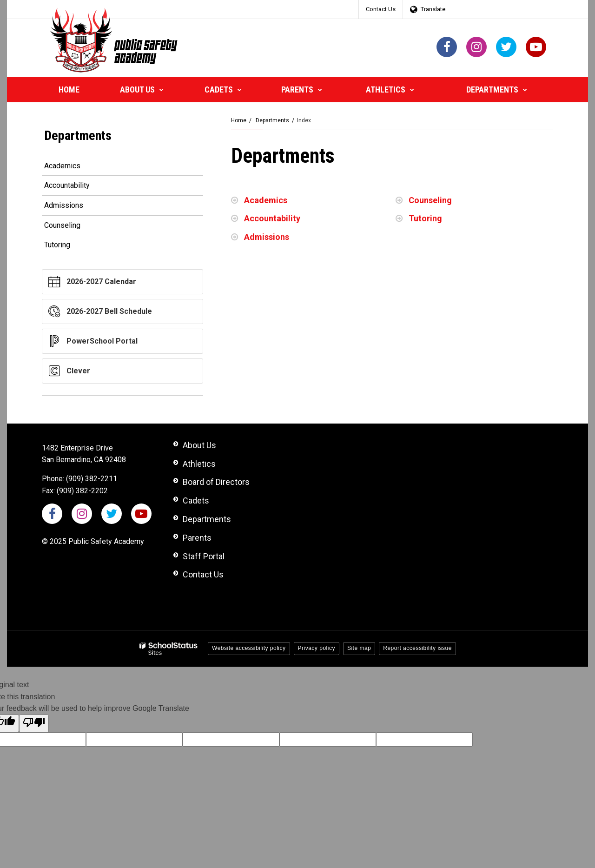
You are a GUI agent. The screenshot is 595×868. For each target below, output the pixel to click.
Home (239, 120)
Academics (266, 200)
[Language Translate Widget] (430, 9)
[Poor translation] (34, 723)
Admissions (267, 237)
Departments (272, 120)
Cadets (196, 500)
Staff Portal (204, 556)
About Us (199, 445)
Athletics (199, 464)
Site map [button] (359, 648)
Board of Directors (216, 482)
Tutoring (425, 218)
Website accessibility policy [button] (249, 648)
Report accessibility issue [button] (417, 648)
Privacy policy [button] (317, 648)
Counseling (430, 200)
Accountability (272, 218)
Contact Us (381, 9)
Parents (197, 538)
